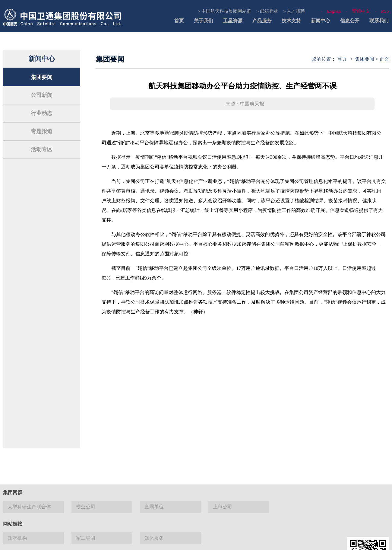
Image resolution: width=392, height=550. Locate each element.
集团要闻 (42, 77)
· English (331, 11)
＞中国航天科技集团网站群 (224, 11)
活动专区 (42, 149)
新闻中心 (321, 21)
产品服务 (262, 21)
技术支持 (291, 21)
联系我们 (379, 21)
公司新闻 (42, 95)
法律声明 (170, 541)
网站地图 (194, 541)
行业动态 (42, 113)
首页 (179, 21)
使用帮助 (218, 541)
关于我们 (204, 21)
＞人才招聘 (294, 11)
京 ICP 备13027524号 (52, 507)
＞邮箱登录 (267, 11)
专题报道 (42, 131)
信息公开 (350, 21)
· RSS (382, 11)
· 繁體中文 (358, 11)
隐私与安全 (244, 541)
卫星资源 (233, 21)
